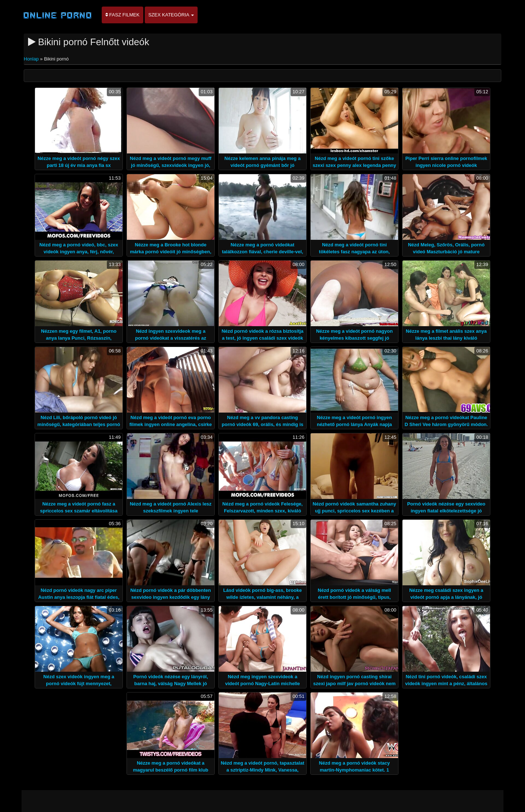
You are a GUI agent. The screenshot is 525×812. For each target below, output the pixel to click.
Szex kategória (171, 15)
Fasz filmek (122, 15)
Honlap (32, 59)
